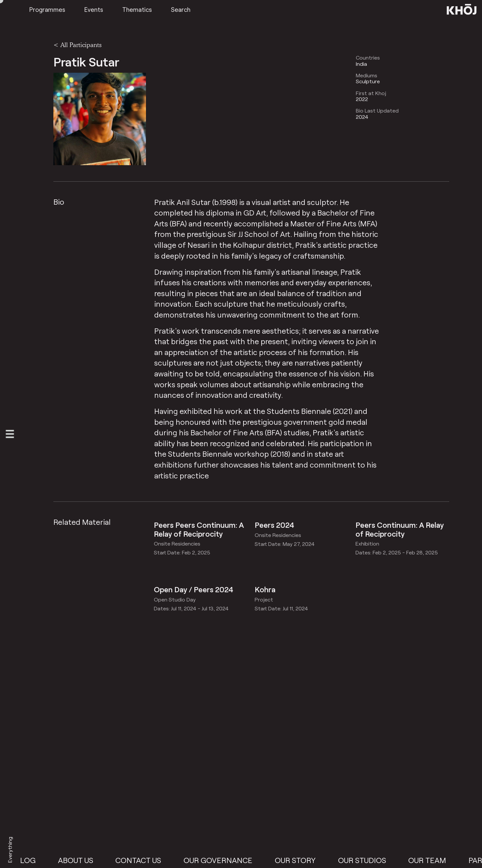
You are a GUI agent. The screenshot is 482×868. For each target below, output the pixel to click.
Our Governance (226, 860)
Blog (33, 860)
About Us (84, 860)
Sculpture (368, 81)
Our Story (303, 860)
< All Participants (77, 45)
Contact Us (146, 860)
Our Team (435, 860)
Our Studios (370, 860)
